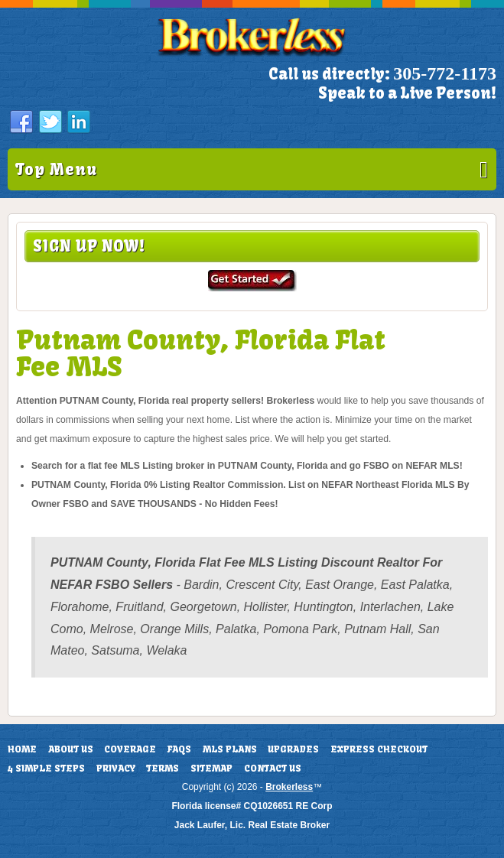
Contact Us (273, 769)
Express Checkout (379, 749)
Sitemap (211, 769)
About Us (71, 749)
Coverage (130, 749)
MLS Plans (230, 749)
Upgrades (293, 749)
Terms (163, 769)
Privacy (116, 769)
